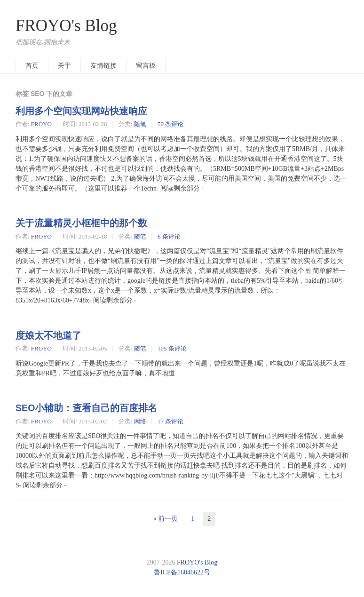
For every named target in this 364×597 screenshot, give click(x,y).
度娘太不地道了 (48, 335)
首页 (32, 66)
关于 (64, 66)
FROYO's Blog (66, 26)
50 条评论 (170, 124)
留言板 (146, 66)
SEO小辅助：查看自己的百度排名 (86, 408)
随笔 (140, 124)
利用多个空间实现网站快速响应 (81, 111)
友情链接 (103, 66)
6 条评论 (169, 236)
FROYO (41, 124)
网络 (140, 421)
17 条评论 (170, 421)
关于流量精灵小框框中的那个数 (81, 223)
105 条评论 (172, 348)
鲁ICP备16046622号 (182, 572)
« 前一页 (166, 519)
